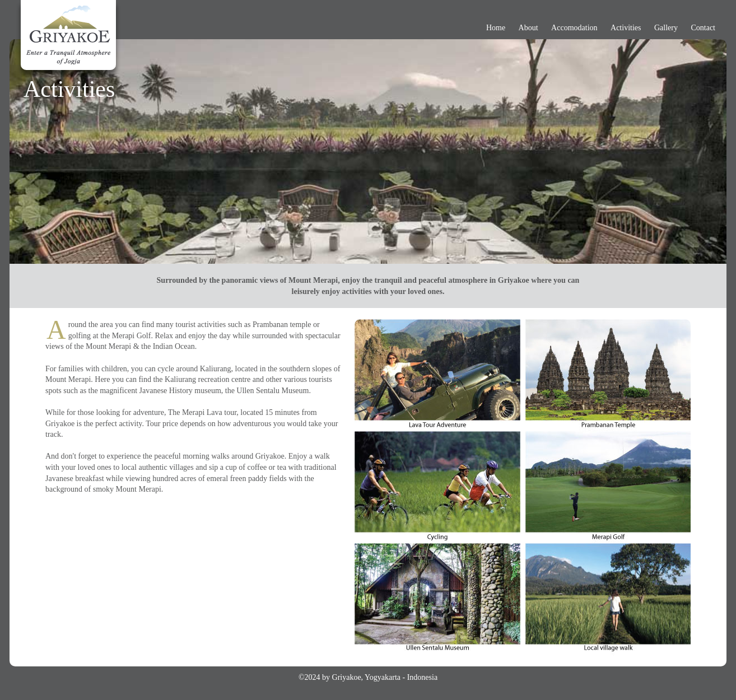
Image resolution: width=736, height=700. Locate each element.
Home (496, 28)
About (528, 28)
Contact (703, 28)
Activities (626, 28)
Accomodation (574, 28)
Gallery (666, 28)
